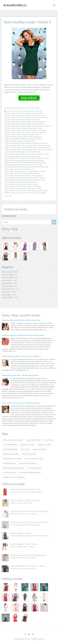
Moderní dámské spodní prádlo (37, 158)
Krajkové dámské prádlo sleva (15, 145)
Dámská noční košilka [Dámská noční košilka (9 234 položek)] (27, 445)
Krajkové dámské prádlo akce (15, 143)
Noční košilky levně (27, 169)
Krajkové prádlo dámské (41, 148)
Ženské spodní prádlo (40, 191)
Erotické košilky (7, 297)
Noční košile (6, 292)
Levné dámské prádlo (33, 152)
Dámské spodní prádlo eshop (32, 128)
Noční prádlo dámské (38, 178)
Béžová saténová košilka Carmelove (25, 500)
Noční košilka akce (36, 165)
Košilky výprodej (35, 139)
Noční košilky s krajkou (32, 173)
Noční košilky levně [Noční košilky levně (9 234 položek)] (9, 463)
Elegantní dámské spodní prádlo (16, 137)
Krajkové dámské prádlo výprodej (38, 145)
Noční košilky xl (26, 176)
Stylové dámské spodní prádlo (15, 186)
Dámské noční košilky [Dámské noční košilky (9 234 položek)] (29, 454)
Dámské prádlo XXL (45, 126)
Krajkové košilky (7, 278)
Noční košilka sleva (25, 167)
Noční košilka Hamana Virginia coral (25, 489)
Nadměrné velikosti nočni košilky (16, 163)
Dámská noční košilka (15, 111)
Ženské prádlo (26, 191)
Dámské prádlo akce (39, 122)
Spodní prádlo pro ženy (13, 184)
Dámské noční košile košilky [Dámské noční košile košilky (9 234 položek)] (34, 459)
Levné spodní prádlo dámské (30, 156)
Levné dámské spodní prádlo (15, 154)
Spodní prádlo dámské (29, 182)
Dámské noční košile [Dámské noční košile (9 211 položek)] (44, 445)
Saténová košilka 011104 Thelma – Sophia (27, 566)
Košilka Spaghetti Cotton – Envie (23, 544)
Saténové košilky (8, 289)
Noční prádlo (25, 178)
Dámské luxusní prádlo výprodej (37, 117)
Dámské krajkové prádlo (13, 113)
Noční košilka (25, 165)
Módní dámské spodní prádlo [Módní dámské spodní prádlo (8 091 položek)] (13, 440)
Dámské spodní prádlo (12, 128)
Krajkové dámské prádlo (25, 141)
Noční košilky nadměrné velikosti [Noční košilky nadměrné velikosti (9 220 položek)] (30, 473)
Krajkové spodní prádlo (13, 150)
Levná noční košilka (45, 150)
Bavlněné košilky (12, 108)
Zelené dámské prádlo (12, 191)
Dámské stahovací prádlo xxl (35, 132)
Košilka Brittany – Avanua (21, 533)
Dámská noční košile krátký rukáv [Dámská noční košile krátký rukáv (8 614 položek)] (14, 477)
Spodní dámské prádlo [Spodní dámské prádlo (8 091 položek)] (34, 440)
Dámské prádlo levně (12, 124)
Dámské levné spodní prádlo (33, 113)
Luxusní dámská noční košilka (15, 158)
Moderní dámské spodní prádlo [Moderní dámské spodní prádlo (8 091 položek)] (14, 468)
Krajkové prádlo (26, 148)
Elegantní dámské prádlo (30, 135)
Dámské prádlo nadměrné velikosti (32, 124)
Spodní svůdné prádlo (29, 184)
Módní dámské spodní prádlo (15, 160)
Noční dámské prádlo (12, 165)
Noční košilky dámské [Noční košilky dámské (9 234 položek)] (35, 468)
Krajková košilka (10, 141)
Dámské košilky (24, 108)
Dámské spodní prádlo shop (14, 132)
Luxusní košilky (7, 286)
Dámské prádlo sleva (12, 126)
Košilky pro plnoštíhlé (12, 139)
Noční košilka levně (11, 167)
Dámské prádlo (25, 122)
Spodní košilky (7, 283)
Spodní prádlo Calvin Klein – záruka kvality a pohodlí (20, 375)
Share (8, 196)
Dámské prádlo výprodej (29, 126)
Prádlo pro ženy (21, 180)
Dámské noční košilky (32, 120)
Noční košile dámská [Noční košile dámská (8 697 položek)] (10, 445)
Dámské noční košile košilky (14, 120)
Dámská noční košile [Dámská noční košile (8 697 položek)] (40, 449)
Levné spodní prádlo (12, 156)
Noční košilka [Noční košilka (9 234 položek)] (49, 440)
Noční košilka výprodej (40, 167)
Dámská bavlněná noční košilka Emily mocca (28, 555)
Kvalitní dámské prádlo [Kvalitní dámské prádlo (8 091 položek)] (11, 454)
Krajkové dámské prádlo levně (37, 143)
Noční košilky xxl (38, 176)
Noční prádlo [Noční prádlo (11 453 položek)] (25, 449)
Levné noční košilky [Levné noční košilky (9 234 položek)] (9, 473)
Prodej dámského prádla (36, 180)
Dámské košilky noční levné (33, 111)
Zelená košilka (21, 188)
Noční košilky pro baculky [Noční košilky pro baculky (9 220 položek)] (27, 463)
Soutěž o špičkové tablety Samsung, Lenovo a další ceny (21, 356)
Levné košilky (30, 154)
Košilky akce (38, 137)
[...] (46, 330)
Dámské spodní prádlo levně (15, 130)
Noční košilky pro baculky (37, 171)
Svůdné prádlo (10, 188)
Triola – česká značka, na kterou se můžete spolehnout (21, 403)
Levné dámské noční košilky (15, 152)
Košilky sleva (24, 139)
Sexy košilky (6, 295)
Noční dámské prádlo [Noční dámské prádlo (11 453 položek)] (10, 449)
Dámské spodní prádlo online (36, 130)
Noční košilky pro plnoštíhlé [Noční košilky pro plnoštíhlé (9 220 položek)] (12, 459)
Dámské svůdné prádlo (13, 135)
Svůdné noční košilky (34, 186)
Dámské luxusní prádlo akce (14, 115)
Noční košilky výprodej (12, 176)
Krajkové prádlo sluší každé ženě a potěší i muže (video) (21, 320)
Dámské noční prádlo (12, 122)
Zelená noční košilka (34, 188)
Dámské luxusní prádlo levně (35, 115)
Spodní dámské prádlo (12, 182)
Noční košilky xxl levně (12, 178)
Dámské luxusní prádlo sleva (15, 117)
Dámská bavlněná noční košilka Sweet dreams (29, 522)
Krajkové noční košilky (12, 148)
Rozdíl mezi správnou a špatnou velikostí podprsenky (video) (23, 335)
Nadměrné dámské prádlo (35, 160)
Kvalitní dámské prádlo (30, 150)
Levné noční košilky (42, 154)
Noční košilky (35, 108)
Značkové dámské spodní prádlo (35, 193)
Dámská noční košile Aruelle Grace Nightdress (29, 511)
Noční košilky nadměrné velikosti (16, 171)
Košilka (30, 137)
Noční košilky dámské (12, 169)
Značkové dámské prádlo (13, 193)
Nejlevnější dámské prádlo (37, 163)
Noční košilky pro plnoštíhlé (14, 173)
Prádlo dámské (10, 180)
